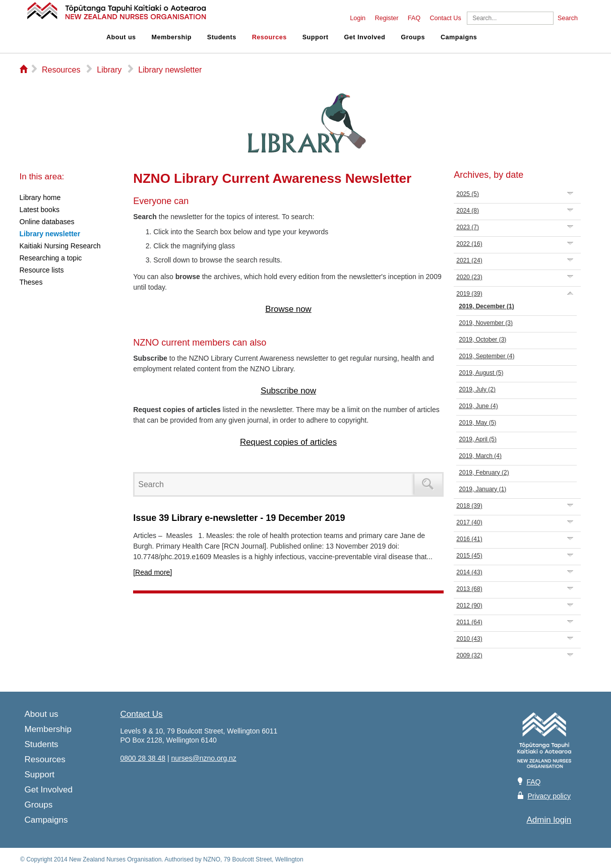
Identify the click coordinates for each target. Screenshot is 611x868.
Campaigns (459, 37)
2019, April (478, 439)
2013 (469, 589)
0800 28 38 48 (143, 758)
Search (568, 18)
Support (316, 37)
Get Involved (365, 37)
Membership (172, 37)
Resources (269, 37)
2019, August (481, 373)
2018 (469, 506)
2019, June (478, 406)
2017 (469, 522)
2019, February (484, 473)
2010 (469, 639)
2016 (469, 539)
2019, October (482, 340)
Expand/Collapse (570, 193)
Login (358, 18)
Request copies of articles (288, 442)
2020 (469, 277)
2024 (468, 211)
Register (386, 18)
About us (121, 37)
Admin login (549, 820)
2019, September (486, 356)
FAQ (414, 18)
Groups (413, 37)
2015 (469, 556)
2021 (469, 260)
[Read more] (152, 572)
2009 (469, 655)
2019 (469, 294)
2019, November (486, 323)
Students (222, 37)
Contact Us (445, 18)
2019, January (482, 489)
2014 (469, 572)
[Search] (510, 18)
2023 (468, 227)
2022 (469, 244)
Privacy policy (549, 796)
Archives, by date (488, 175)
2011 (469, 622)
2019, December (486, 306)
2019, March (480, 456)
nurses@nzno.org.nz (203, 758)
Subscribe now (288, 391)
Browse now (288, 309)
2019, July (477, 389)
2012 (469, 606)
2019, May (477, 423)
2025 (468, 194)
